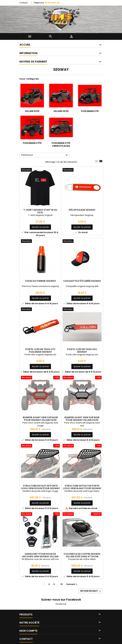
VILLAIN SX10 (32, 111)
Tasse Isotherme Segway (40, 281)
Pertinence (45, 155)
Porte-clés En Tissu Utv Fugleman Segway (40, 351)
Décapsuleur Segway (82, 210)
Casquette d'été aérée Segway (82, 281)
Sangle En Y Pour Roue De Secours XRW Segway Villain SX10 (40, 556)
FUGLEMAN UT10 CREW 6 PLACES (61, 144)
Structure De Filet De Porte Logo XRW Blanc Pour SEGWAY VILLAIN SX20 (82, 488)
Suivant (72, 584)
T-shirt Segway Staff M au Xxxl (40, 211)
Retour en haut (91, 591)
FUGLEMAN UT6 (90, 111)
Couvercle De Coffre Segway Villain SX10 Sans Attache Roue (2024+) (82, 556)
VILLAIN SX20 (61, 111)
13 (61, 584)
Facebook (61, 604)
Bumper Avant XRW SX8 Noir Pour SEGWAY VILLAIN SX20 (40, 419)
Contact (24, 3)
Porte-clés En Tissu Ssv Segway (82, 351)
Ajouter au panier (40, 227)
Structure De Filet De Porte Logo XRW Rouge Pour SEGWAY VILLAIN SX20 (40, 488)
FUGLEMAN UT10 (32, 143)
